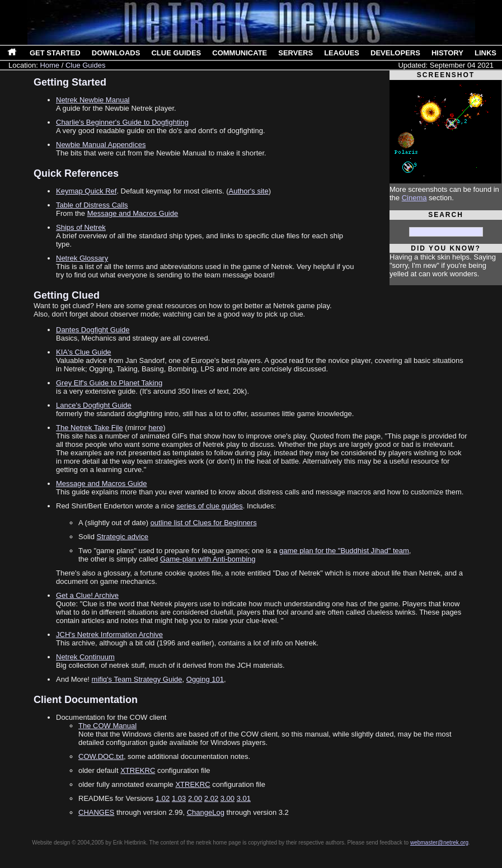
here (156, 428)
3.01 (244, 798)
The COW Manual (107, 726)
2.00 (195, 798)
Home (50, 65)
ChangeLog (206, 812)
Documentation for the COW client (111, 717)
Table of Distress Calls (92, 205)
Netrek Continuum (85, 657)
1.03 (179, 798)
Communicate (240, 53)
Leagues (342, 53)
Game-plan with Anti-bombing (208, 559)
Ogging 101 (205, 679)
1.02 (163, 798)
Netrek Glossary (82, 258)
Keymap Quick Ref (86, 191)
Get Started (55, 53)
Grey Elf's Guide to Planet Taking (109, 383)
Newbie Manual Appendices (101, 145)
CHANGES (96, 812)
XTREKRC (138, 770)
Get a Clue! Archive (87, 595)
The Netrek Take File (90, 428)
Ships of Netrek (81, 227)
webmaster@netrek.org (439, 843)
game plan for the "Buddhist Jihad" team (344, 551)
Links (485, 53)
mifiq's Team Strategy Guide (137, 679)
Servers (295, 53)
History (447, 53)
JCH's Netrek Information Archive (109, 635)
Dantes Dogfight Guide (93, 330)
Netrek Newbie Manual (93, 100)
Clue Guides (176, 53)
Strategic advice (123, 537)
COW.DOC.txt (101, 756)
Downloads (116, 53)
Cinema (414, 198)
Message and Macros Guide (133, 213)
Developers (395, 53)
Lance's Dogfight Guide (94, 405)
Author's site (249, 191)
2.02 (211, 798)
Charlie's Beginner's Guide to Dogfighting (122, 122)
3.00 (227, 798)
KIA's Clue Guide (84, 352)
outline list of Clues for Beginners (204, 523)
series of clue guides (210, 506)
